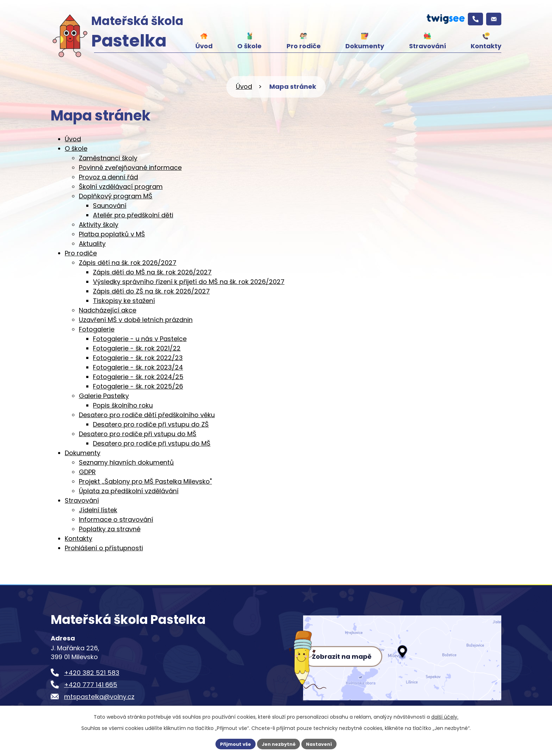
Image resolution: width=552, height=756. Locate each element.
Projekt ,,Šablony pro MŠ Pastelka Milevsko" (145, 481)
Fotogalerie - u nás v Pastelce (140, 339)
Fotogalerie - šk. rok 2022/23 (138, 358)
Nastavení (322, 743)
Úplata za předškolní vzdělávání (129, 491)
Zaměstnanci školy (108, 158)
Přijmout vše (232, 743)
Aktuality (92, 244)
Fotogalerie (97, 329)
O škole (249, 46)
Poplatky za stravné (110, 529)
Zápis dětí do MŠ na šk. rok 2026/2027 (152, 272)
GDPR (87, 472)
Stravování (428, 46)
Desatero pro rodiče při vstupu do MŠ (138, 434)
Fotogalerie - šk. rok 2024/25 (138, 377)
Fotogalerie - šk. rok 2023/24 (138, 367)
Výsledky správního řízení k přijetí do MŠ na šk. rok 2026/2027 (189, 282)
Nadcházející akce (108, 310)
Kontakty (486, 46)
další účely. (445, 716)
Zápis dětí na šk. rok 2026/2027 (128, 263)
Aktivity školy (99, 225)
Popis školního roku (123, 405)
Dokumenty (365, 46)
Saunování (110, 206)
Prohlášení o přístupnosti (104, 548)
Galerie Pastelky (104, 396)
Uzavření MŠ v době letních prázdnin (136, 320)
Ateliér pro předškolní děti (133, 215)
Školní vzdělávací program (121, 187)
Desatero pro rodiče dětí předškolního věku (147, 415)
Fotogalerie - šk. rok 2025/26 (138, 386)
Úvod (204, 46)
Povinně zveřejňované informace (130, 168)
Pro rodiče (304, 46)
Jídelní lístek (98, 510)
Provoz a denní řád (108, 177)
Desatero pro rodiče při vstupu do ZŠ (151, 424)
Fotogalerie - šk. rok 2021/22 (137, 348)
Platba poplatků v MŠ (112, 234)
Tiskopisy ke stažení (124, 301)
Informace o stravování (116, 519)
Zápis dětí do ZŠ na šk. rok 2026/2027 (151, 291)
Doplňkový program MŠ (116, 196)
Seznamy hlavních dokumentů (126, 462)
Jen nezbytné (279, 743)
